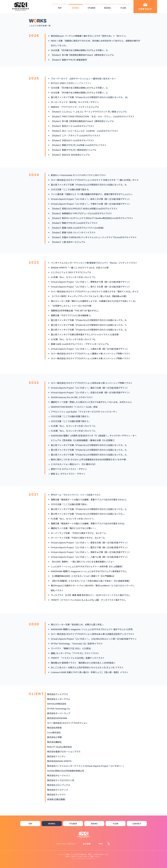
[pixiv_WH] (101, 844)
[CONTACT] (145, 7)
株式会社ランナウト (56, 794)
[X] (109, 844)
